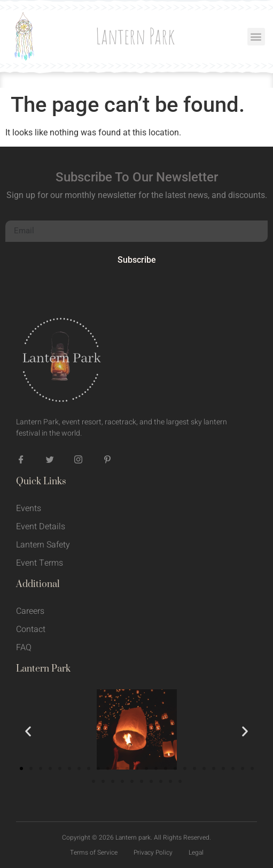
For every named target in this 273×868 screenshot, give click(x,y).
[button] (256, 37)
